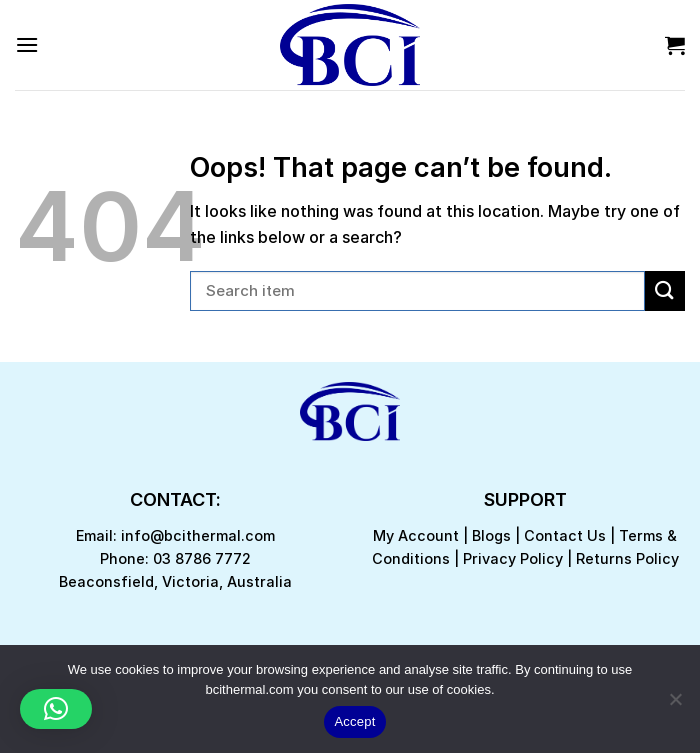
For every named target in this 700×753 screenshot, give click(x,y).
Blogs (491, 535)
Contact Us (565, 535)
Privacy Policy (513, 558)
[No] (675, 705)
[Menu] (27, 44)
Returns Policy (627, 558)
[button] (56, 709)
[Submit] (665, 290)
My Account (416, 535)
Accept (354, 721)
